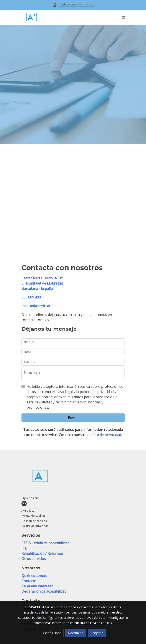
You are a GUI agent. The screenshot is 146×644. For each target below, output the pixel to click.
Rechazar (76, 633)
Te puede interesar (37, 586)
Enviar (73, 418)
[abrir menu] (124, 17)
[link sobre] (73, 477)
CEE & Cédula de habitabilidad (45, 543)
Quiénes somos (34, 576)
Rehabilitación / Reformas (43, 553)
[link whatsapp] (55, 5)
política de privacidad (104, 435)
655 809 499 (31, 297)
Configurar (52, 633)
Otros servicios (34, 559)
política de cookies (99, 623)
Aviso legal (28, 511)
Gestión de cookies (34, 521)
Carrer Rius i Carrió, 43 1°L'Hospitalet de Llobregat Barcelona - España (42, 283)
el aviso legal (63, 392)
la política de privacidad (95, 392)
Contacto (29, 581)
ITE (25, 548)
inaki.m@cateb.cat (36, 306)
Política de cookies (34, 516)
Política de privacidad (35, 526)
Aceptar (97, 633)
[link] (32, 17)
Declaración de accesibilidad (44, 591)
